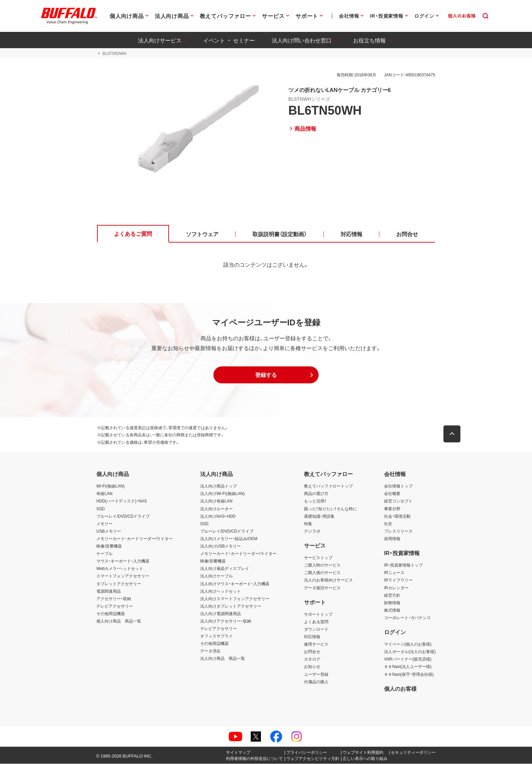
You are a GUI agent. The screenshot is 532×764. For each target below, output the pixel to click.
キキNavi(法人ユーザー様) (408, 667)
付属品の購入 (316, 682)
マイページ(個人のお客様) (408, 644)
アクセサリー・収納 (114, 599)
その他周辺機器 (111, 614)
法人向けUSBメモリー (221, 546)
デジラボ (312, 531)
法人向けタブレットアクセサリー (231, 606)
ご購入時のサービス (322, 565)
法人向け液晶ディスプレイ (225, 569)
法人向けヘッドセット (221, 591)
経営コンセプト (398, 501)
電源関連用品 (109, 591)
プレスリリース (398, 531)
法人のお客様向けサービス (328, 580)
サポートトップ (318, 614)
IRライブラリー (398, 580)
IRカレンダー (396, 588)
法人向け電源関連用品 (221, 614)
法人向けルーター (216, 509)
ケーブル (104, 554)
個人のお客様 (400, 689)
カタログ (312, 660)
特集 (308, 524)
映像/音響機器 (109, 546)
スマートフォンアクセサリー (123, 576)
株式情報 (392, 610)
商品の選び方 (316, 494)
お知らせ (312, 667)
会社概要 (392, 494)
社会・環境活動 (397, 516)
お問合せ (312, 652)
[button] (266, 375)
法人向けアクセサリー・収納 (226, 621)
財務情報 (392, 603)
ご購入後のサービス (322, 573)
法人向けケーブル (216, 576)
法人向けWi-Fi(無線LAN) (222, 494)
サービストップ (318, 558)
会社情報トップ (398, 486)
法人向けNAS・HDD (218, 516)
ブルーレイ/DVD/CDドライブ (123, 516)
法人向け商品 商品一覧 (223, 659)
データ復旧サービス (322, 588)
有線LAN (104, 494)
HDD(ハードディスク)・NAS (122, 501)
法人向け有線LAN (216, 501)
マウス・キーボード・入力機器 (123, 561)
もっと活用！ (315, 501)
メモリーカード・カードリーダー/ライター (135, 539)
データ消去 (210, 651)
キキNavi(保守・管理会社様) (409, 674)
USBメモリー (109, 531)
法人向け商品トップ (218, 486)
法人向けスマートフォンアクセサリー (235, 599)
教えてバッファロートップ (328, 486)
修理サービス (316, 644)
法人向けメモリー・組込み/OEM (229, 539)
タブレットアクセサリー (119, 584)
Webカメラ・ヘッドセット (120, 569)
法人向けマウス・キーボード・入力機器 (235, 584)
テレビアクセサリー (115, 606)
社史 (388, 524)
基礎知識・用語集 (319, 516)
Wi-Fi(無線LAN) (110, 486)
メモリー (104, 524)
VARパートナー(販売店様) (408, 660)
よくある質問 (316, 622)
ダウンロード (316, 629)
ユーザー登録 (316, 674)
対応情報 (312, 637)
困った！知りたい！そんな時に (330, 509)
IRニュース (394, 573)
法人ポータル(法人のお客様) (410, 652)
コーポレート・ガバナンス (407, 618)
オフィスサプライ (216, 636)
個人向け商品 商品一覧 (119, 621)
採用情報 (392, 539)
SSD (101, 509)
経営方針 (392, 595)
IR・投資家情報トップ (403, 565)
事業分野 (392, 509)
